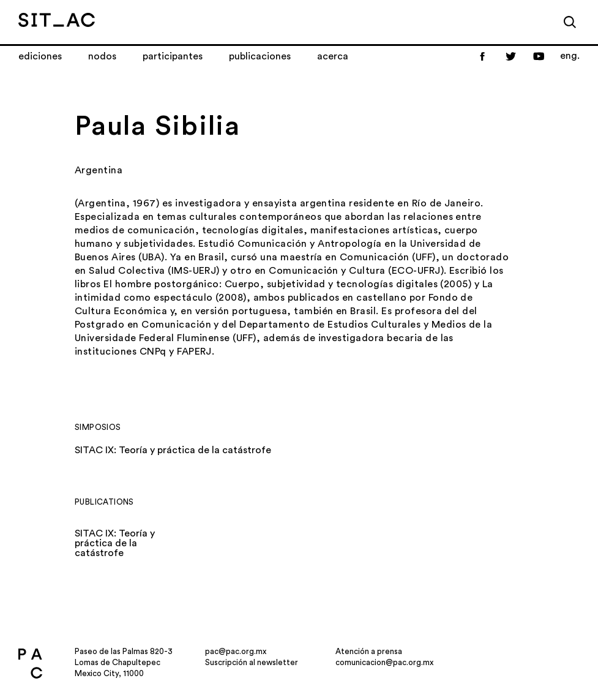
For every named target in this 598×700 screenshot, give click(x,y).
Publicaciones (260, 56)
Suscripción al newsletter (252, 662)
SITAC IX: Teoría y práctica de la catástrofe (173, 450)
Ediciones (40, 56)
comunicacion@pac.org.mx (384, 662)
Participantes (173, 56)
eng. (570, 56)
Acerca (333, 56)
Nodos (102, 56)
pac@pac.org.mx (236, 651)
